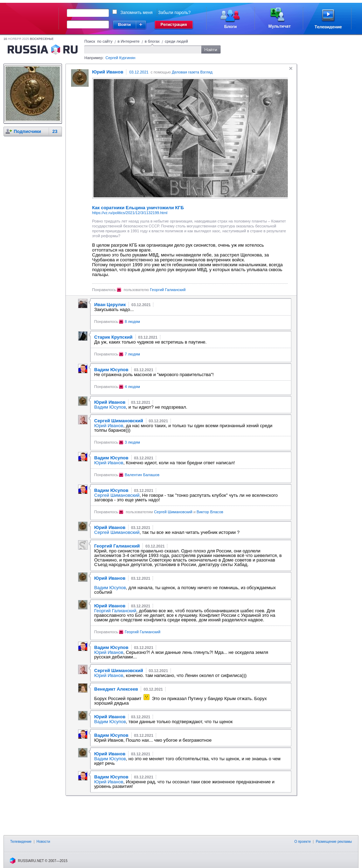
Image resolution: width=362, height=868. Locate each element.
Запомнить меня (137, 13)
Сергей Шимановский (117, 495)
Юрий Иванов (109, 426)
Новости (43, 842)
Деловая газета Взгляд (192, 72)
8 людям (132, 322)
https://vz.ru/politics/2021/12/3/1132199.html (130, 213)
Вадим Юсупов (110, 407)
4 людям (132, 387)
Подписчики (27, 131)
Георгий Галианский (168, 290)
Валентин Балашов (142, 475)
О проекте (303, 842)
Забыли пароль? (175, 13)
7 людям (132, 354)
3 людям (132, 442)
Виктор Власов (210, 512)
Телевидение (21, 842)
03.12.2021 (139, 72)
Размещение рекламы (334, 842)
